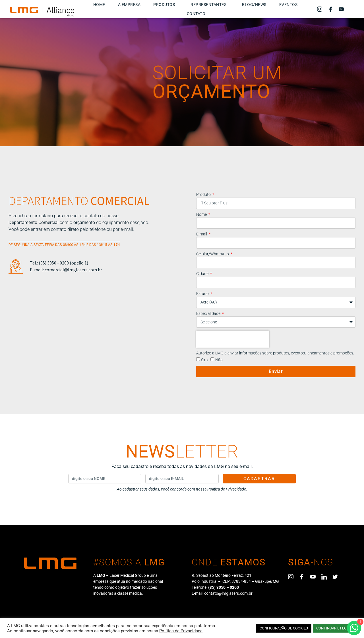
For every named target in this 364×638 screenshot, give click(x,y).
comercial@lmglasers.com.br (73, 270)
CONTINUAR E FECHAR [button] (335, 628)
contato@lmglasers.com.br (228, 593)
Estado (203, 294)
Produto (204, 194)
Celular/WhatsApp (213, 254)
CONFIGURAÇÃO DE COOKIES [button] (284, 628)
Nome (202, 214)
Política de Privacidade (181, 631)
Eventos (288, 5)
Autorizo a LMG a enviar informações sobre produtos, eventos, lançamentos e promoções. (275, 353)
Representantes (210, 5)
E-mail (202, 234)
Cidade (203, 274)
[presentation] (233, 339)
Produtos (166, 5)
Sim (204, 360)
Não (219, 360)
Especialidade (209, 313)
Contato (196, 14)
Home (99, 5)
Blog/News (254, 5)
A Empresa (129, 5)
